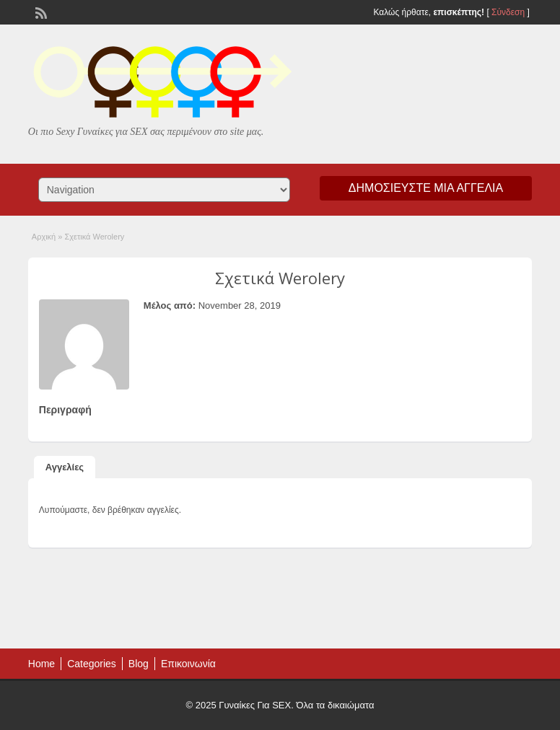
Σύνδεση (508, 12)
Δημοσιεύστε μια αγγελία (426, 188)
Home (41, 664)
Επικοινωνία (188, 664)
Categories (92, 664)
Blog (139, 664)
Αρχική (44, 237)
